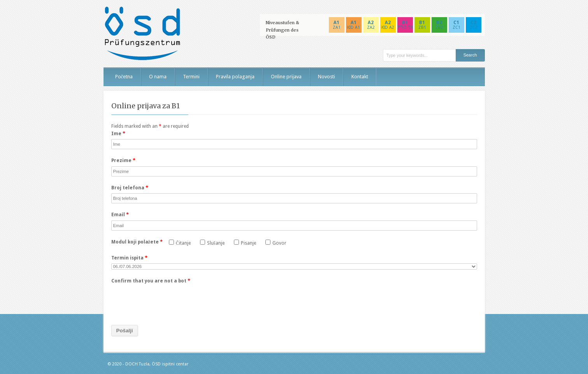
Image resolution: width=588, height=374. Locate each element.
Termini (191, 77)
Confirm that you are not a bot (151, 281)
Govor (276, 243)
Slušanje (212, 243)
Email (120, 214)
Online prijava (286, 77)
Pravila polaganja (235, 77)
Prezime (123, 160)
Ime (118, 133)
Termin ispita (129, 258)
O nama (158, 77)
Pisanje (245, 243)
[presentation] (170, 302)
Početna (124, 77)
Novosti (326, 77)
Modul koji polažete (137, 242)
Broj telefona (130, 188)
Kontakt (360, 77)
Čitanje (180, 243)
